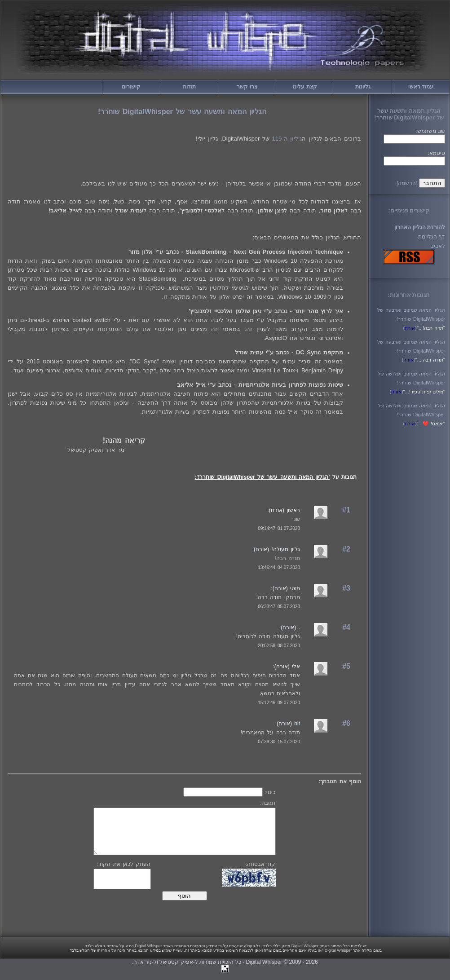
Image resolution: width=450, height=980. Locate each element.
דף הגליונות (432, 237)
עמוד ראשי (421, 87)
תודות (189, 87)
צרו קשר (247, 87)
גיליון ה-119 (287, 139)
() (410, 328)
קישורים (131, 87)
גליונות (363, 87)
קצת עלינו (305, 87)
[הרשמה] (407, 183)
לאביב (438, 246)
